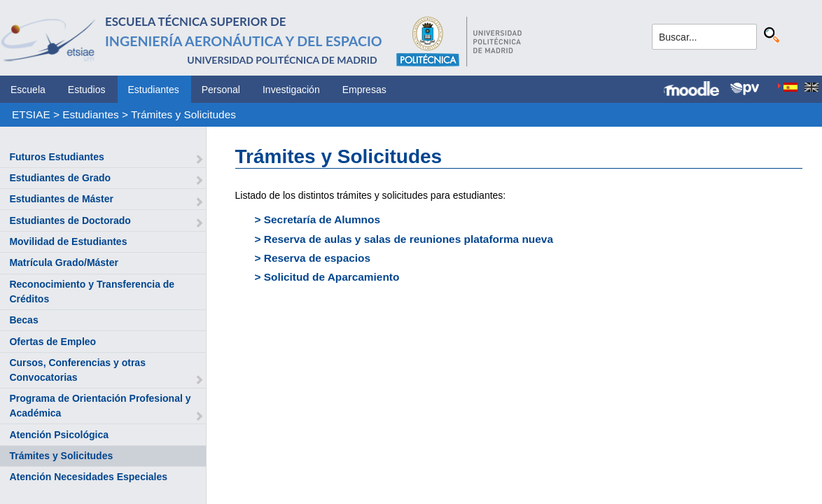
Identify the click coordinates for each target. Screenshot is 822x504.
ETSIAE (31, 114)
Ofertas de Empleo (53, 342)
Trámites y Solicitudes (183, 114)
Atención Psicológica (59, 435)
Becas (23, 320)
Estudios (87, 90)
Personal (221, 90)
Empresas (364, 90)
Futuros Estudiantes (56, 157)
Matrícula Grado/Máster (64, 262)
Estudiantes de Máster (61, 199)
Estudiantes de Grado (60, 178)
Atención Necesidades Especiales (88, 477)
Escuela (28, 90)
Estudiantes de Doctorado (70, 220)
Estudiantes (154, 90)
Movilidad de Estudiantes (68, 241)
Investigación (291, 90)
